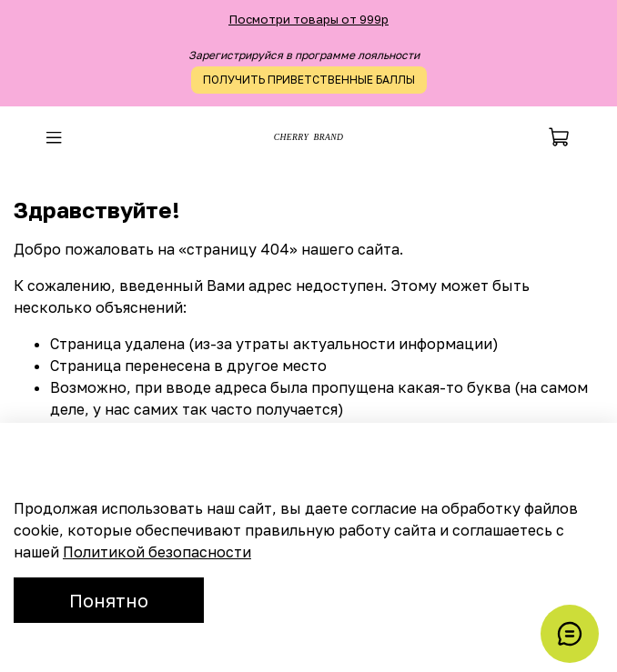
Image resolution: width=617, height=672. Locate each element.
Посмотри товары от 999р (308, 19)
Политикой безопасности (157, 552)
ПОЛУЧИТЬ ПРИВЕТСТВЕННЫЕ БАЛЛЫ (309, 80)
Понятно (109, 600)
